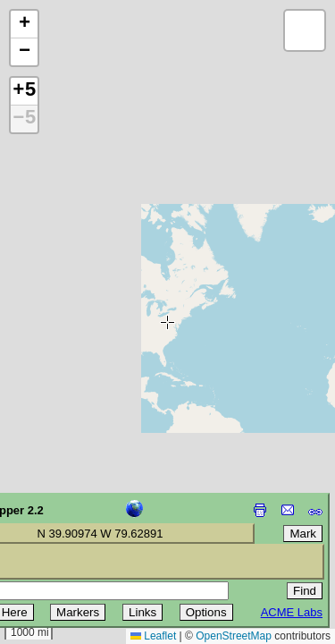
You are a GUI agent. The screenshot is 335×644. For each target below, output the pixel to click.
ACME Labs (292, 612)
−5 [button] (24, 119)
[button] (24, 25)
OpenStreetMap (234, 636)
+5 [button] (24, 91)
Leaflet (153, 636)
